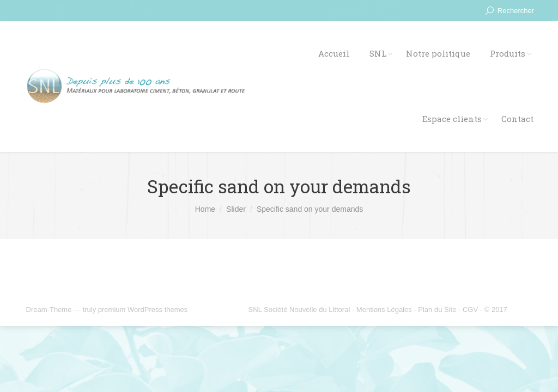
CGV (470, 310)
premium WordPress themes (143, 310)
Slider (236, 209)
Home (205, 209)
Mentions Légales (384, 310)
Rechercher (516, 11)
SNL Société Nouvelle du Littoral (299, 310)
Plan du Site (437, 310)
